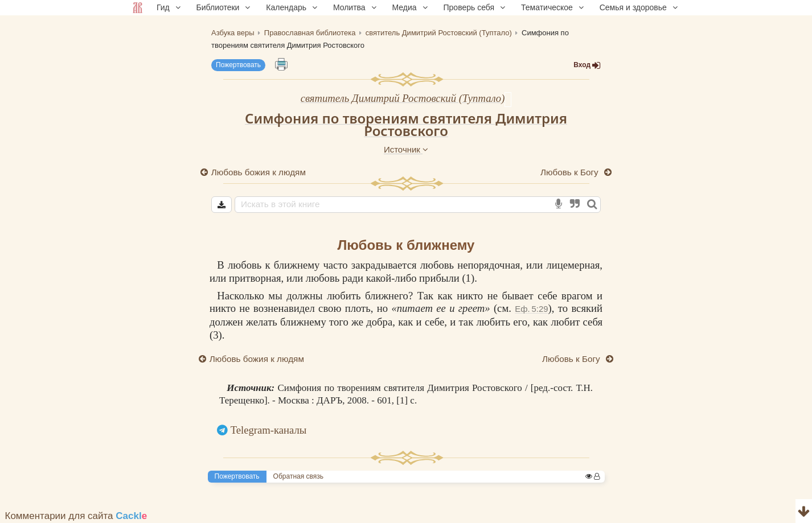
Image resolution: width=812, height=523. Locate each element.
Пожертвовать (238, 65)
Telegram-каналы (269, 430)
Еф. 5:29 (531, 309)
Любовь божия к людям (259, 172)
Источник (406, 149)
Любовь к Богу (571, 172)
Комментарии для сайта (76, 516)
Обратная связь (298, 476)
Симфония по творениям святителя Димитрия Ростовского (406, 125)
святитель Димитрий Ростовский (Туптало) (403, 98)
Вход (587, 65)
